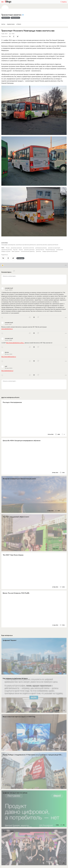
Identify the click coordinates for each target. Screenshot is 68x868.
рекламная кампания (16, 248)
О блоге (19, 24)
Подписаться (6, 18)
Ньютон (21, 250)
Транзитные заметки (11, 15)
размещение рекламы (41, 248)
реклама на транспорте (54, 248)
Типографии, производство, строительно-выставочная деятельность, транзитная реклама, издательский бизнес (30, 245)
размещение (60, 250)
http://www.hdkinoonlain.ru (9, 357)
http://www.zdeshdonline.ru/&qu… (15, 343)
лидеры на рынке (6, 251)
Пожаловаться (15, 18)
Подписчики (11, 24)
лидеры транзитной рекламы (50, 251)
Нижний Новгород (50, 250)
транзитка (38, 251)
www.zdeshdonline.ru (7, 329)
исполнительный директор (28, 251)
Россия (8, 248)
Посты (3, 24)
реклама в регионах (29, 250)
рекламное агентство (29, 248)
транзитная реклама (7, 250)
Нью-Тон (15, 250)
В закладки (20, 258)
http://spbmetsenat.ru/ (7, 371)
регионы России (40, 250)
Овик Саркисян (16, 251)
